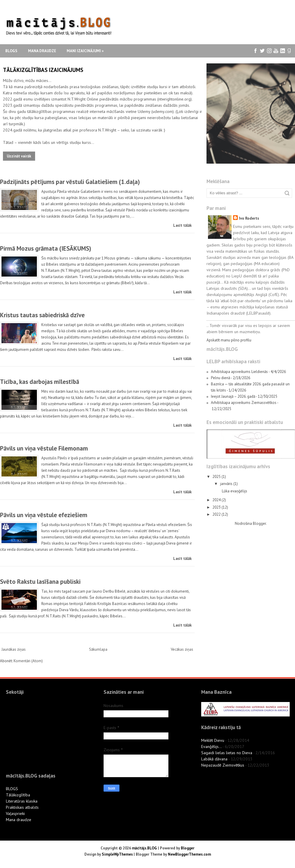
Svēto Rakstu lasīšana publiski (40, 582)
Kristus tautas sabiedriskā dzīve (42, 315)
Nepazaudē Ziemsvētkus (223, 765)
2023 (217, 507)
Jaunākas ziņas (14, 649)
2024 (217, 500)
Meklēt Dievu (213, 740)
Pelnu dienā (221, 378)
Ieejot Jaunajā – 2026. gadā (233, 396)
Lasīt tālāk (182, 225)
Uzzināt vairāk (19, 156)
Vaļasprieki (15, 813)
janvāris (227, 484)
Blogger (259, 523)
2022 (217, 514)
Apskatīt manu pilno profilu (229, 340)
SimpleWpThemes (117, 854)
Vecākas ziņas (182, 649)
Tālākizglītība (18, 795)
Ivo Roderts (249, 218)
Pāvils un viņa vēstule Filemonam (44, 448)
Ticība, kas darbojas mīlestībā (40, 382)
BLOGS (12, 789)
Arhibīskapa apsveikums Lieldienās (239, 372)
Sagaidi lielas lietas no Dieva (227, 753)
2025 (217, 477)
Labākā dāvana (214, 759)
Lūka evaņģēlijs (235, 491)
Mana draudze (42, 51)
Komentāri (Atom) (28, 661)
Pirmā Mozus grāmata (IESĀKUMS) (46, 248)
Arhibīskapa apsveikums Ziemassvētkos (244, 403)
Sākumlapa (98, 649)
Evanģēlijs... (211, 747)
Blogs (11, 51)
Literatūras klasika (22, 801)
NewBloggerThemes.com (189, 854)
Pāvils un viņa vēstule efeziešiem (44, 515)
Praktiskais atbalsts (22, 807)
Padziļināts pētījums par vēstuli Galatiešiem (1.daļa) (70, 182)
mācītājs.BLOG (144, 848)
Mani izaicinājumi (85, 51)
